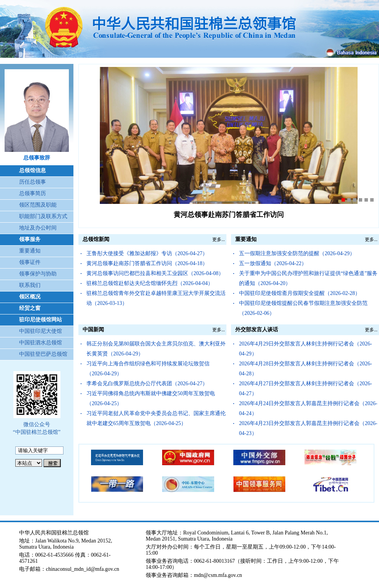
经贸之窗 (30, 308)
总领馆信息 (33, 170)
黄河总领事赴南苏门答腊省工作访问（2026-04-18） (147, 263)
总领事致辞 (37, 158)
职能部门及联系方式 (43, 216)
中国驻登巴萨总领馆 (43, 354)
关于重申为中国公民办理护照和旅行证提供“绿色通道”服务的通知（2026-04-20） (308, 278)
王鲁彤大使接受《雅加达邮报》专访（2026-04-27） (147, 253)
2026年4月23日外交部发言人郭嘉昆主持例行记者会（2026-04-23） (308, 428)
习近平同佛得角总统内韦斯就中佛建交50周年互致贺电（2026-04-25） (151, 398)
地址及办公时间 (38, 228)
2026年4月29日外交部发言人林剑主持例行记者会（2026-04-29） (306, 349)
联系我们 (30, 285)
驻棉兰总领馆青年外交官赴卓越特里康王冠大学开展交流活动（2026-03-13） (156, 298)
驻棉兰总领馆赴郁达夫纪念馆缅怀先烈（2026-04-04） (150, 283)
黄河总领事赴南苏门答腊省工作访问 (229, 215)
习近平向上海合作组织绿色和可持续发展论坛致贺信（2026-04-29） (148, 369)
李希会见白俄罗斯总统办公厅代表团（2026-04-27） (147, 384)
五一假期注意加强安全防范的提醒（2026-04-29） (297, 253)
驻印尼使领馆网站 (41, 320)
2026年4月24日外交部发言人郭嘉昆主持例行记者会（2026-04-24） (308, 408)
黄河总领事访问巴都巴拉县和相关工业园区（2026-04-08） (155, 273)
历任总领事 (33, 182)
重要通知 (30, 251)
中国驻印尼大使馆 (41, 331)
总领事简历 (33, 193)
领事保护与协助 (38, 274)
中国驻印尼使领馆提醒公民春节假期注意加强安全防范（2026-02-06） (303, 308)
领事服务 (30, 239)
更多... (219, 239)
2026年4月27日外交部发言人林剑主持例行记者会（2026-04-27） (306, 388)
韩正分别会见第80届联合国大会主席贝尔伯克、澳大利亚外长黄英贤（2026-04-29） (156, 349)
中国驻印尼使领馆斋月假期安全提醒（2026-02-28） (300, 293)
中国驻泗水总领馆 (41, 343)
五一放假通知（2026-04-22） (273, 263)
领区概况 (30, 297)
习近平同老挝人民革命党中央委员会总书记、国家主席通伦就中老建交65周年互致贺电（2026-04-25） (156, 418)
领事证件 (30, 262)
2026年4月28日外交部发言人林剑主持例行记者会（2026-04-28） (306, 369)
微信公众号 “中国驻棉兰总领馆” (37, 428)
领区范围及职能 (38, 205)
